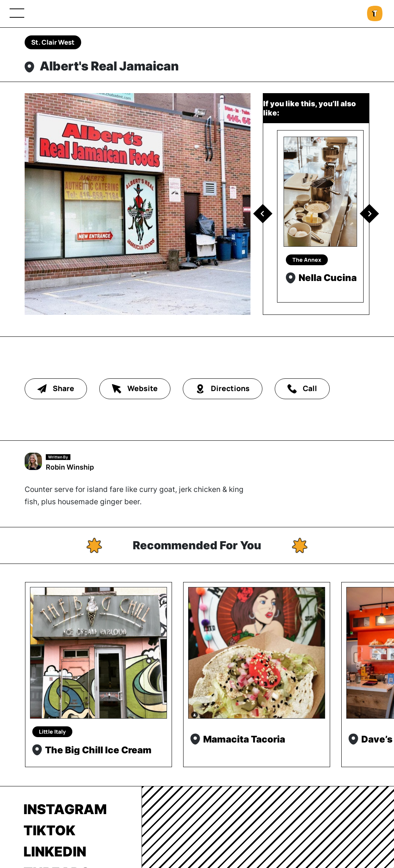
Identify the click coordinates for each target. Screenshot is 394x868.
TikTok (49, 830)
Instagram (65, 809)
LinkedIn (55, 851)
